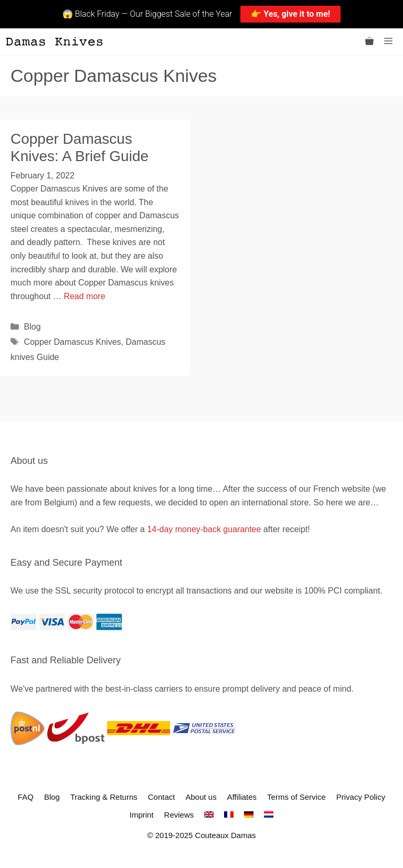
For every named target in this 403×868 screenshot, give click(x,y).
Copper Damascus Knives (73, 342)
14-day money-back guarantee (204, 529)
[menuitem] (209, 815)
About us (201, 797)
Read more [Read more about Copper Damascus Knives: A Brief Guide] (84, 296)
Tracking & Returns (104, 797)
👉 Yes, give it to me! (290, 14)
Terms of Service (296, 797)
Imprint (142, 815)
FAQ (26, 797)
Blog (33, 327)
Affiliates (242, 797)
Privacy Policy (361, 797)
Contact (162, 797)
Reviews (179, 815)
